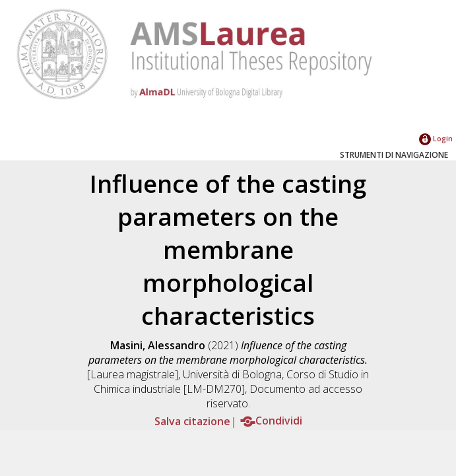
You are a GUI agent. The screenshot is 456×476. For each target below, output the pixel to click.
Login (436, 138)
